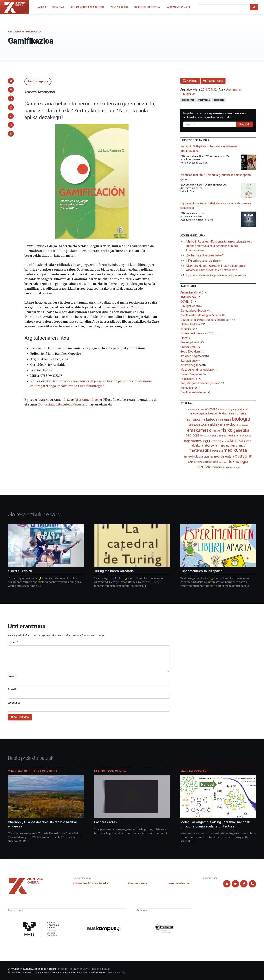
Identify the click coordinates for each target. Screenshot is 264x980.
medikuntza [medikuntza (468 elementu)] (235, 450)
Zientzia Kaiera (137, 883)
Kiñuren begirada (191, 365)
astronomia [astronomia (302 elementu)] (196, 419)
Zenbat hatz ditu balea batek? (205, 255)
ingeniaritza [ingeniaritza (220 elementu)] (193, 441)
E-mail (13, 689)
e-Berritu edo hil (20, 571)
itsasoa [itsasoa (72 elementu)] (226, 442)
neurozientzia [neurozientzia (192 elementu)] (224, 456)
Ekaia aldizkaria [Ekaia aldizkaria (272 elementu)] (213, 424)
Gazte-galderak (190, 342)
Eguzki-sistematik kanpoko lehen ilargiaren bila (216, 275)
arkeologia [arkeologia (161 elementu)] (197, 413)
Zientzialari (187, 388)
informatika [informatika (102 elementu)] (245, 436)
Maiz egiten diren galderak (197, 370)
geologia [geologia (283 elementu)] (193, 435)
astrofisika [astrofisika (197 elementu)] (239, 413)
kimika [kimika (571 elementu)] (236, 441)
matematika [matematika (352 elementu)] (200, 450)
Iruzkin (13, 642)
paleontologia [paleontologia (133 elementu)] (196, 462)
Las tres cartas (106, 822)
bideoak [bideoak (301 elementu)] (213, 419)
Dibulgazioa (34, 32)
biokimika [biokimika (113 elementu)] (225, 420)
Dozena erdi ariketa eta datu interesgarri (206, 320)
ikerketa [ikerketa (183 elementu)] (232, 435)
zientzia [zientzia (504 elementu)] (204, 467)
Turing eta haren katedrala (114, 571)
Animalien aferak (191, 292)
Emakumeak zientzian (194, 333)
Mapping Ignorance (195, 771)
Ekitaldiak (186, 329)
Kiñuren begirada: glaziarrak (204, 261)
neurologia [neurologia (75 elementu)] (208, 457)
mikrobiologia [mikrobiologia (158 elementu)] (193, 457)
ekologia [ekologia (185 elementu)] (232, 425)
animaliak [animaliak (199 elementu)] (212, 409)
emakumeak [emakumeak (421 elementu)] (199, 430)
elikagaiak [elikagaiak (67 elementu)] (243, 425)
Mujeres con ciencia (110, 771)
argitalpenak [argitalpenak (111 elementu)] (242, 409)
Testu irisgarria (38, 81)
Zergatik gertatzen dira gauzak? (200, 383)
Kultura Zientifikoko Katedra (90, 883)
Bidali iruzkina (20, 717)
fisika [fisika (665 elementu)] (227, 430)
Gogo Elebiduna (190, 352)
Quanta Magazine (191, 374)
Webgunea (14, 703)
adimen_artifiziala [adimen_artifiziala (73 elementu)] (196, 410)
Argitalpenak (16, 32)
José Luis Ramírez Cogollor (123, 307)
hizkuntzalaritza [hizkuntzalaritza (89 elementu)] (218, 436)
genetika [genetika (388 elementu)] (241, 430)
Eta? (183, 338)
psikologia (219, 100)
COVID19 (186, 301)
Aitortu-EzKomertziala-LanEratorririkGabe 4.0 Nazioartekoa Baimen (72, 972)
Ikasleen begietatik (192, 356)
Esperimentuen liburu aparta (201, 571)
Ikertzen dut (188, 360)
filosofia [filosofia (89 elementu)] (216, 431)
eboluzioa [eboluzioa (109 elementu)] (194, 425)
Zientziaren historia (193, 392)
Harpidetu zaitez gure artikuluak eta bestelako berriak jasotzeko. (214, 115)
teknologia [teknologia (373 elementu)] (238, 461)
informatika (204, 100)
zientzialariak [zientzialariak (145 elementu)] (221, 467)
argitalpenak (188, 100)
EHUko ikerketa (190, 324)
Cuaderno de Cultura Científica (33, 771)
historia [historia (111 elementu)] (205, 436)
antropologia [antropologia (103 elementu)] (227, 409)
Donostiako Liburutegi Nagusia (61, 404)
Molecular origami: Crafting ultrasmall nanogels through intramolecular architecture (216, 824)
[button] (11, 81)
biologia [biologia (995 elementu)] (241, 419)
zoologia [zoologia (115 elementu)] (235, 467)
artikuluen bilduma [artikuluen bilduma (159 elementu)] (218, 413)
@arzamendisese (88, 400)
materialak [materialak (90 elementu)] (217, 451)
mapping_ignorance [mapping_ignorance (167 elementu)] (231, 445)
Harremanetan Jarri (179, 883)
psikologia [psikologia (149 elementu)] (212, 462)
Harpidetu (245, 124)
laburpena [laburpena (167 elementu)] (210, 445)
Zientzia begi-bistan (193, 311)
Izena (12, 676)
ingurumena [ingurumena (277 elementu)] (212, 441)
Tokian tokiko (189, 379)
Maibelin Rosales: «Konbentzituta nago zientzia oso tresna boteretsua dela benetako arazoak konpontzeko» (219, 246)
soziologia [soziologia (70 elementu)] (224, 462)
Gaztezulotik (188, 347)
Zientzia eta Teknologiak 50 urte (201, 315)
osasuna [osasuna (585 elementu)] (243, 456)
